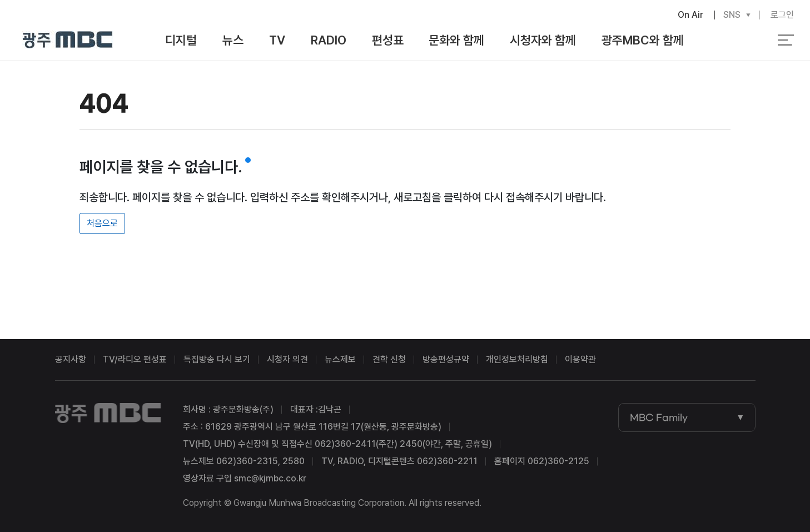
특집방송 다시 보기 (217, 359)
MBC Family (659, 417)
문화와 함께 (456, 40)
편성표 (388, 40)
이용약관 (580, 359)
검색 (734, 41)
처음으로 (102, 223)
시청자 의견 (287, 359)
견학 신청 (389, 359)
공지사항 (71, 359)
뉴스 (233, 40)
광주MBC (68, 40)
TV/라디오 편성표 (135, 359)
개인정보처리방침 (517, 359)
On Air (690, 15)
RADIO (329, 40)
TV (277, 40)
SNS (732, 15)
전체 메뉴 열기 (786, 40)
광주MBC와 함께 (643, 40)
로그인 (782, 15)
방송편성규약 (446, 359)
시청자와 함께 (543, 40)
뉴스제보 (340, 359)
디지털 (181, 40)
